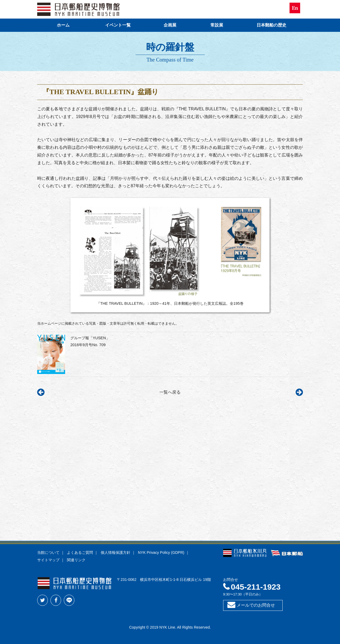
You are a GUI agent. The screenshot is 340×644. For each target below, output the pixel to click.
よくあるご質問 (80, 552)
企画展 (170, 25)
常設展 (217, 25)
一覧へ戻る (170, 392)
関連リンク (76, 560)
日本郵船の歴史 (271, 25)
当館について (48, 552)
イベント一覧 (118, 25)
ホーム (63, 25)
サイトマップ (48, 560)
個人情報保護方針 (116, 552)
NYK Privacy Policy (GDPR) (161, 552)
